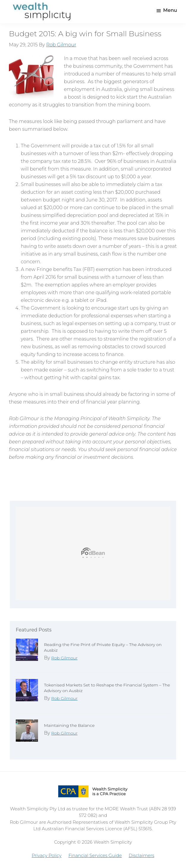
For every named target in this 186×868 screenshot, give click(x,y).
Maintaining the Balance (69, 725)
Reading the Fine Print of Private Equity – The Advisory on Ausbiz (103, 647)
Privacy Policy (47, 855)
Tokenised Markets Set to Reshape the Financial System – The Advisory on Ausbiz (107, 688)
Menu (170, 10)
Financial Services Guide (95, 855)
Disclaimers (141, 855)
